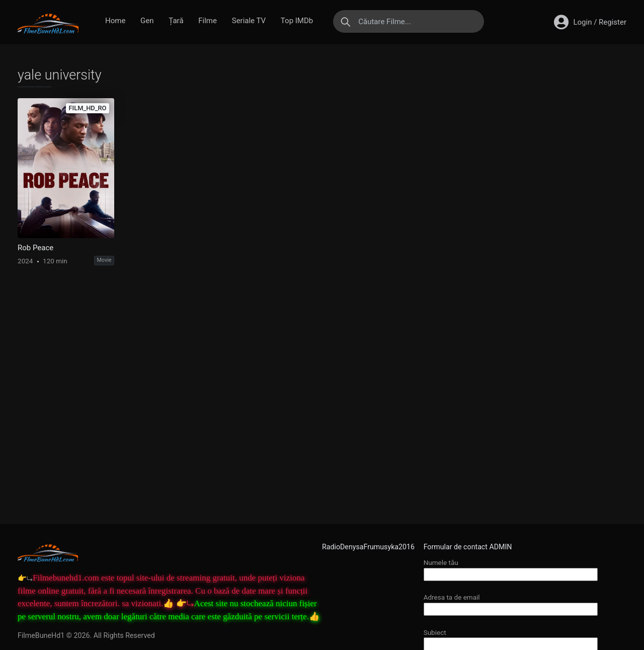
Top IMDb (297, 21)
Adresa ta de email (511, 603)
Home (115, 21)
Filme (208, 21)
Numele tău (511, 568)
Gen (147, 21)
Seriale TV (249, 21)
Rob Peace (35, 248)
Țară (176, 21)
